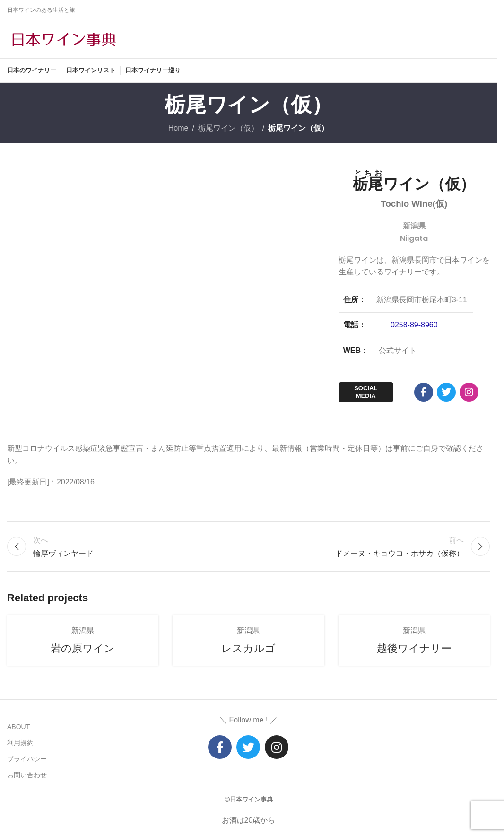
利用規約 (20, 743)
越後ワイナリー (414, 648)
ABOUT (18, 727)
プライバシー (27, 759)
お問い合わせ (27, 775)
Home (178, 128)
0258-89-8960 (414, 325)
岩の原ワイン (83, 648)
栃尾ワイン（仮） (228, 128)
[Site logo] (64, 39)
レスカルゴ (248, 648)
